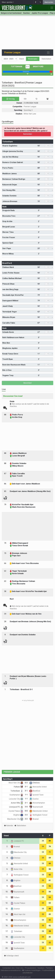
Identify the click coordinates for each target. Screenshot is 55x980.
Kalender (10, 826)
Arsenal (34, 819)
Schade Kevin (8, 332)
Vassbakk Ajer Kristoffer (13, 295)
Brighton (18, 815)
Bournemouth (36, 807)
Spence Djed (8, 243)
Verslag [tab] (11, 99)
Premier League (30, 107)
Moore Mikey (8, 254)
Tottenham (17, 67)
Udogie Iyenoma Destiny (13, 151)
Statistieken (46, 59)
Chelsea (34, 783)
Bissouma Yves (9, 216)
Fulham (19, 787)
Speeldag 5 (28, 110)
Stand (21, 59)
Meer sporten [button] (7, 2)
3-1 (28, 67)
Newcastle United (38, 787)
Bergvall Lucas (9, 227)
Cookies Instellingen (31, 970)
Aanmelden (49, 2)
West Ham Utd (16, 783)
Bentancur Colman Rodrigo (14, 179)
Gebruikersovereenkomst (11, 970)
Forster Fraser (9, 237)
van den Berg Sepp (10, 289)
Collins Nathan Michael (12, 278)
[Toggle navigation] (48, 53)
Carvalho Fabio (9, 323)
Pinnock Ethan (8, 284)
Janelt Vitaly (8, 306)
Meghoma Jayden (10, 348)
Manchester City (15, 819)
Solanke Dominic (9, 196)
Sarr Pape (7, 248)
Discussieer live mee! (13, 396)
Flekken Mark (8, 267)
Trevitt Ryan (8, 359)
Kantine (26, 13)
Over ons (20, 968)
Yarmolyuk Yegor (10, 312)
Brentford (38, 67)
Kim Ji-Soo (7, 370)
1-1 (26, 795)
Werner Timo (8, 232)
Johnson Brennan (10, 201)
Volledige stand (12, 956)
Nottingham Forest (38, 815)
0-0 (26, 811)
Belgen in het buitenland (11, 13)
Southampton (16, 795)
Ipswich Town (36, 795)
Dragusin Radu (8, 210)
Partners (49, 968)
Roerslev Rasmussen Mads (14, 365)
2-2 (26, 815)
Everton (34, 799)
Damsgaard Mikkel (10, 301)
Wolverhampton (37, 803)
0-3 (26, 783)
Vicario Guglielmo (10, 146)
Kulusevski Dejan (10, 185)
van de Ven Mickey (10, 157)
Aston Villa (17, 803)
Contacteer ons (8, 968)
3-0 (26, 807)
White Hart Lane (30, 114)
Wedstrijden (33, 59)
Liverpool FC (16, 807)
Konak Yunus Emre (10, 354)
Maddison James (10, 174)
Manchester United (38, 811)
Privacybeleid (30, 968)
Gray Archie (7, 221)
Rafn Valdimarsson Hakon (13, 337)
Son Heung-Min (9, 190)
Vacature (41, 968)
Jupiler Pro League (40, 13)
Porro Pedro (8, 168)
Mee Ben (6, 343)
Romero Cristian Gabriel (13, 162)
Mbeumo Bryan (9, 317)
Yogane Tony (8, 375)
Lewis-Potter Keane (11, 273)
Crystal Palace (16, 811)
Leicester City (16, 799)
